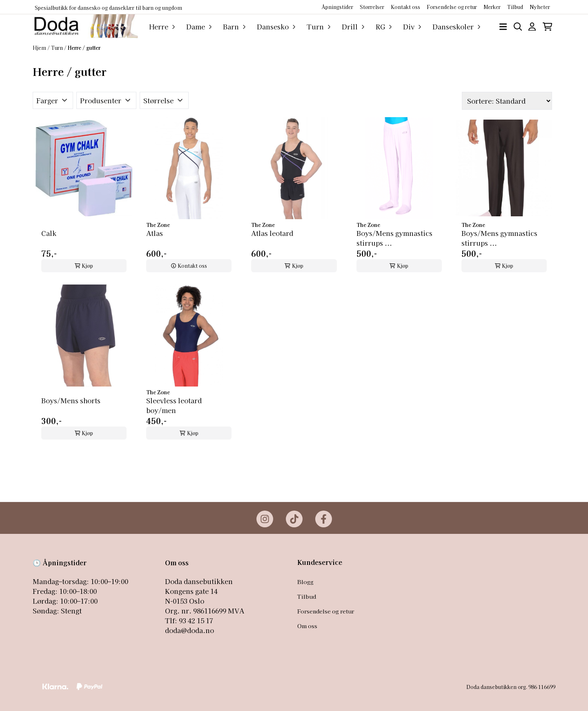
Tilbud (307, 596)
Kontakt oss (405, 7)
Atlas (155, 233)
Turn (58, 48)
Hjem (40, 48)
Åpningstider (337, 7)
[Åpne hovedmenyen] (503, 27)
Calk (49, 233)
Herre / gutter (84, 48)
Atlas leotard (272, 233)
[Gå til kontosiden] (532, 27)
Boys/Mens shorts (71, 400)
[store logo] (85, 27)
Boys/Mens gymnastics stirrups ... (394, 238)
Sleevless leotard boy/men (174, 405)
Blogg (305, 582)
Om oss (307, 626)
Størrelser (372, 7)
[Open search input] (518, 27)
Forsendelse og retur (452, 7)
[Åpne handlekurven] (547, 27)
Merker (492, 7)
